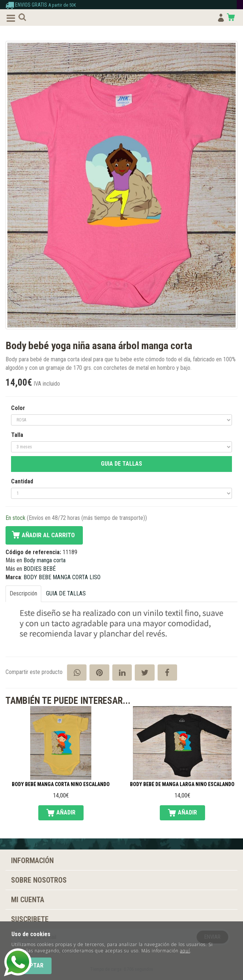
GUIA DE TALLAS (121, 464)
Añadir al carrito (48, 535)
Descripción (23, 593)
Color (18, 408)
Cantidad (22, 481)
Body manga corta (45, 560)
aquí (185, 951)
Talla (17, 435)
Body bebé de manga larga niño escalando (182, 784)
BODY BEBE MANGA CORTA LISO (62, 577)
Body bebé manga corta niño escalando (61, 784)
